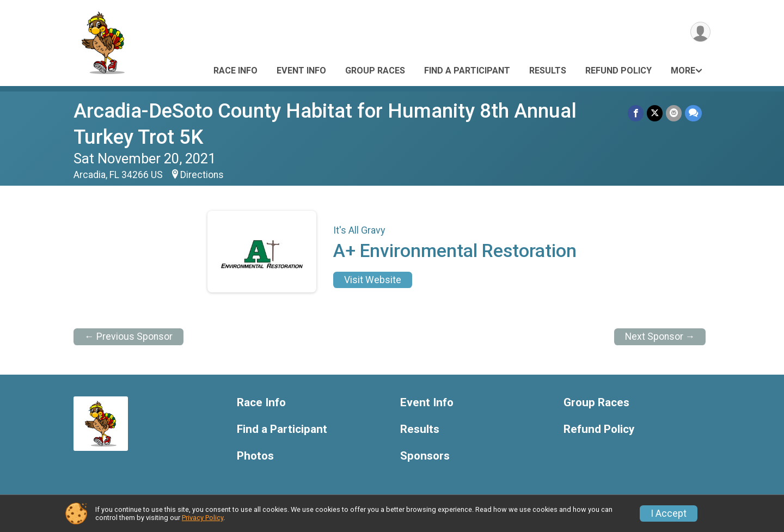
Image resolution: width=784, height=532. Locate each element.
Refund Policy (618, 71)
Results (548, 71)
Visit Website (373, 280)
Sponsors (425, 456)
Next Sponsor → (660, 337)
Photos (255, 456)
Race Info (235, 71)
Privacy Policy (203, 518)
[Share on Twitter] (655, 113)
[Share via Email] (674, 113)
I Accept (669, 513)
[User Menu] (700, 32)
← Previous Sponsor (128, 337)
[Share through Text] (693, 113)
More (683, 71)
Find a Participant (467, 71)
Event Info (301, 71)
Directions (202, 175)
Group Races (375, 71)
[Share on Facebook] (636, 113)
